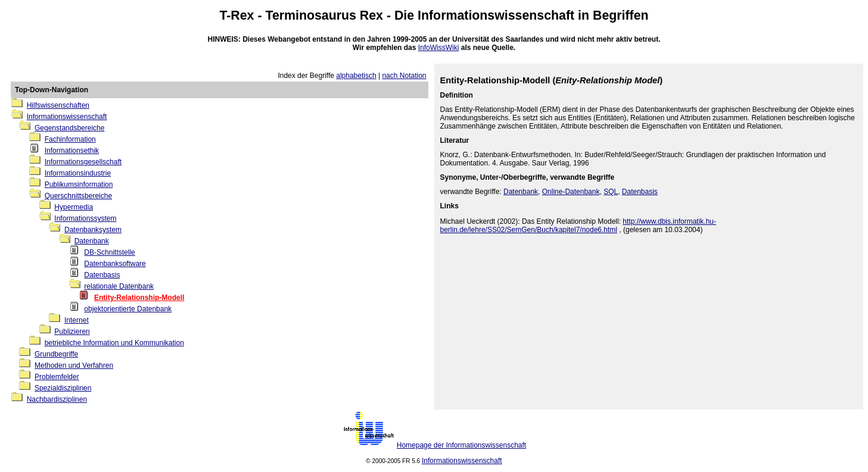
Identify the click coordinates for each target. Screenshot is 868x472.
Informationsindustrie (78, 173)
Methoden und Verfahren (74, 365)
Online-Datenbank (571, 192)
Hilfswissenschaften (58, 105)
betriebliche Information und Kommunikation (114, 343)
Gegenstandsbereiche (69, 128)
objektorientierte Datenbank (128, 309)
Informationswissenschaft (496, 15)
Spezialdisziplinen (63, 388)
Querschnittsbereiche (78, 196)
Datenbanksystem (93, 230)
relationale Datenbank (119, 286)
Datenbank (92, 241)
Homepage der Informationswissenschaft (461, 445)
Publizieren (72, 332)
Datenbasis (102, 275)
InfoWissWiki (439, 48)
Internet (77, 320)
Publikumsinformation (79, 185)
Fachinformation (70, 139)
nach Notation (404, 76)
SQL (611, 192)
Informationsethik (72, 151)
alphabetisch (356, 76)
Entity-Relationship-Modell (139, 298)
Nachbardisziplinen (57, 399)
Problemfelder (57, 377)
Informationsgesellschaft (83, 162)
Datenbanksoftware (115, 264)
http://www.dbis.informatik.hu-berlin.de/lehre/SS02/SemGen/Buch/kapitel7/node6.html (578, 226)
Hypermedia (74, 207)
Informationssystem (85, 218)
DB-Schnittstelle (109, 252)
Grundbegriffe (56, 354)
